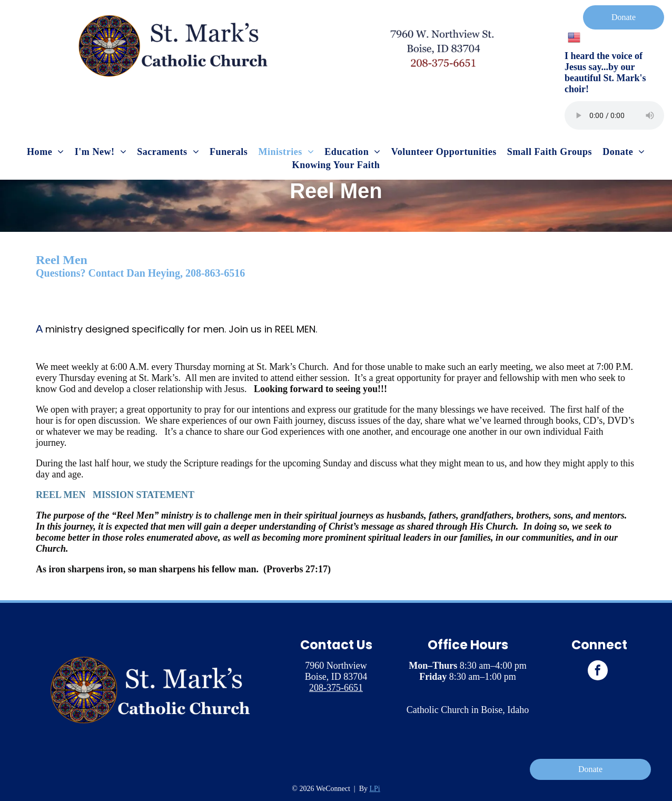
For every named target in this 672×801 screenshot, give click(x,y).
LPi (375, 789)
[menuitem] (46, 152)
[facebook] (598, 672)
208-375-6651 (336, 688)
